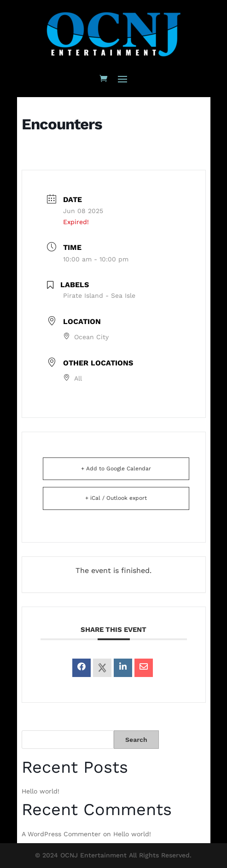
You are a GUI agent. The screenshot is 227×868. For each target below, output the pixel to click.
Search (136, 740)
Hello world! (41, 791)
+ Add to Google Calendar (116, 469)
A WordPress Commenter (61, 834)
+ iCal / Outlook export (116, 498)
